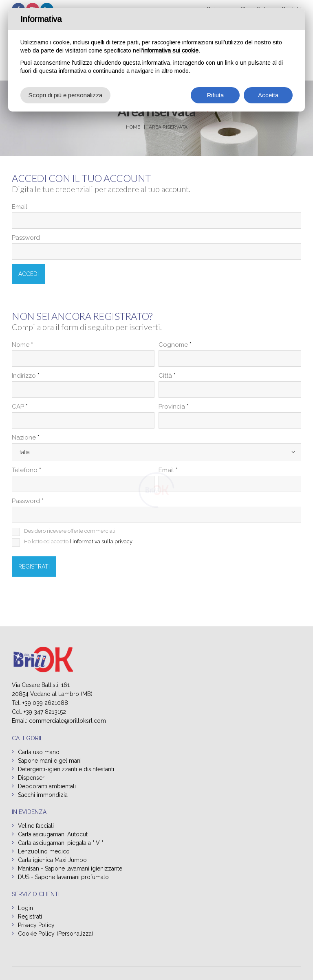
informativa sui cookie (171, 50)
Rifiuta (215, 95)
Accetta (268, 95)
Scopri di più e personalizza (65, 95)
